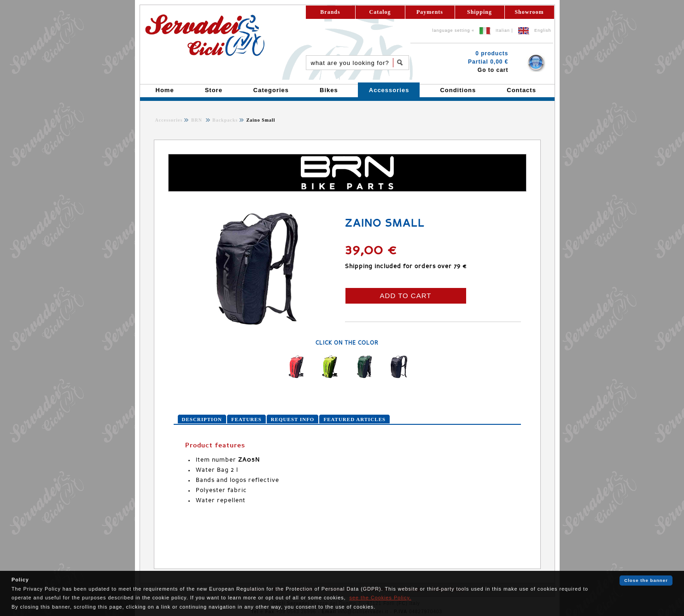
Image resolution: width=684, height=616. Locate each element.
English (543, 30)
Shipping (479, 12)
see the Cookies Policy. (380, 598)
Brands (330, 12)
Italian (503, 30)
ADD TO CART (406, 296)
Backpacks (225, 120)
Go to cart (493, 70)
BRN (198, 120)
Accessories (169, 120)
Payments (430, 12)
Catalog (380, 12)
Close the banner (646, 580)
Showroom (529, 12)
